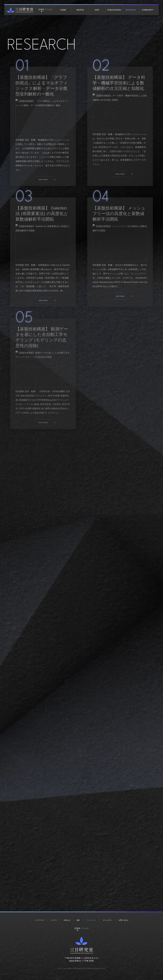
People (80, 10)
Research (131, 10)
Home (63, 10)
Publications (114, 10)
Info (97, 10)
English (50, 9)
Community (148, 10)
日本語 (41, 9)
